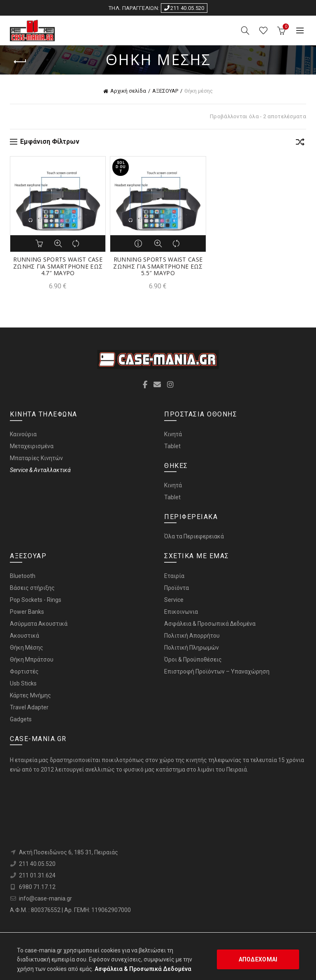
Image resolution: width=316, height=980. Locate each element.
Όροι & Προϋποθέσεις (193, 660)
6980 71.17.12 (37, 887)
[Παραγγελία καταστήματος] (300, 143)
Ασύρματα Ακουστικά (39, 624)
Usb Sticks (23, 683)
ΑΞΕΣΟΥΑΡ (165, 91)
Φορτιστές (24, 671)
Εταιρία (174, 576)
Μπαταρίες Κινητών (36, 458)
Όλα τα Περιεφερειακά (194, 536)
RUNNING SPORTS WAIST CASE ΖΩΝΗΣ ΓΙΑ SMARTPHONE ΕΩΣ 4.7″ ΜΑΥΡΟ (58, 267)
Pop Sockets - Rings (36, 600)
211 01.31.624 (37, 875)
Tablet (172, 446)
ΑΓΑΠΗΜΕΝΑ (263, 30)
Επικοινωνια (181, 612)
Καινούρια (23, 434)
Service (174, 600)
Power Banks (27, 612)
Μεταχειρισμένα (32, 446)
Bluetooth (23, 576)
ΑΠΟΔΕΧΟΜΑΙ (258, 959)
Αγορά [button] (39, 243)
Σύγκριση (77, 243)
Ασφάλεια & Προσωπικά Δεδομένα (210, 624)
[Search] (245, 30)
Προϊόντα (177, 588)
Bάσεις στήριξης (32, 588)
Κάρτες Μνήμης (30, 695)
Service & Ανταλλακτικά (40, 470)
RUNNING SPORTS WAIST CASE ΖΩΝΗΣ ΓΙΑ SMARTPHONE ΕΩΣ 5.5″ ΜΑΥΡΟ (158, 267)
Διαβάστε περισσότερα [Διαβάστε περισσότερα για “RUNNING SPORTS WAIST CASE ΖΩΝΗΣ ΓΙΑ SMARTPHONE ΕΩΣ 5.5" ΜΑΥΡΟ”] (139, 243)
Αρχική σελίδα (128, 91)
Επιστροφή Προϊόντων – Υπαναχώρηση (217, 671)
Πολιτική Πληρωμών (192, 648)
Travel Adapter (29, 707)
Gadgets (21, 719)
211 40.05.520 (184, 8)
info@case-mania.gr (45, 898)
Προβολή (58, 243)
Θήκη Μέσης (27, 648)
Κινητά (173, 434)
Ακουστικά (24, 636)
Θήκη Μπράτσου (32, 660)
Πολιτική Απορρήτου (192, 636)
